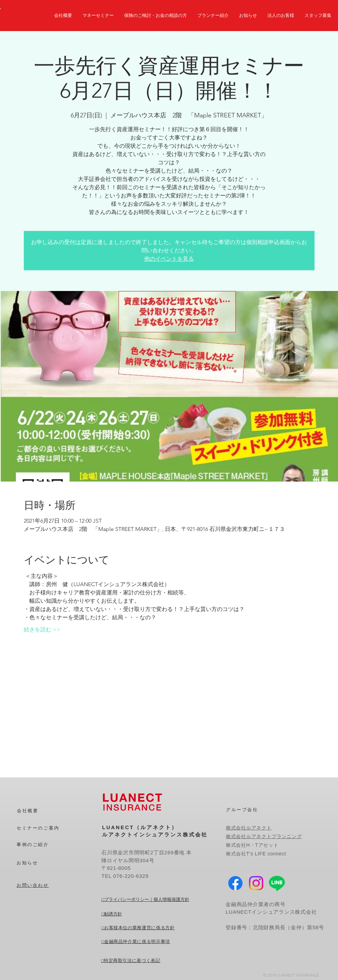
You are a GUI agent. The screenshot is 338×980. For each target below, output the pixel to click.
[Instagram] (256, 883)
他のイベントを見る (169, 259)
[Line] (277, 883)
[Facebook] (235, 883)
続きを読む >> (42, 629)
